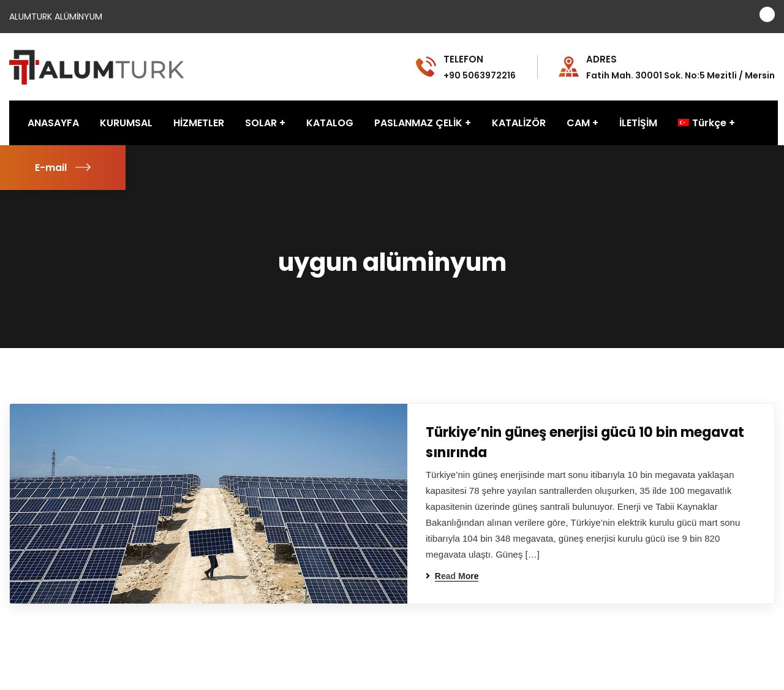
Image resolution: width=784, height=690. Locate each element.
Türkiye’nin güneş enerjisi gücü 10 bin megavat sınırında (585, 442)
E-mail (63, 168)
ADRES (601, 59)
